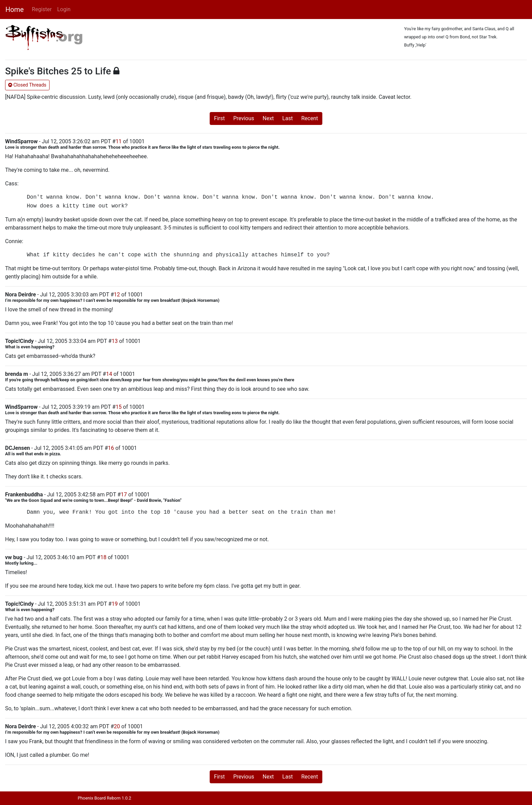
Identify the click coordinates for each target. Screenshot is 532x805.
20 (117, 726)
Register (42, 9)
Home (15, 10)
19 (115, 604)
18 (103, 557)
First (220, 118)
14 (109, 374)
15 (119, 407)
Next (268, 118)
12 (117, 295)
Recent (310, 118)
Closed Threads (27, 85)
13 (115, 341)
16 (111, 448)
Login (64, 9)
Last (288, 118)
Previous (244, 118)
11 (119, 141)
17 (124, 495)
